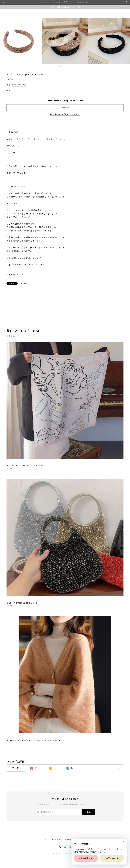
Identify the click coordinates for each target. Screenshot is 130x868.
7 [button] (69, 67)
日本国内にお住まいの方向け (65, 115)
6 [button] (67, 67)
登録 (89, 812)
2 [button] (60, 67)
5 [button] (65, 67)
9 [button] (73, 67)
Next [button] (126, 41)
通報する (24, 284)
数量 (9, 91)
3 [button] (62, 67)
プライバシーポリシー (53, 839)
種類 (9, 85)
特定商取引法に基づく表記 (75, 839)
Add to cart (65, 108)
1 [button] (58, 67)
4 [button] (63, 67)
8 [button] (71, 67)
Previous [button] (4, 41)
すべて (16, 768)
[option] (65, 41)
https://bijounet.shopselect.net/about (25, 264)
